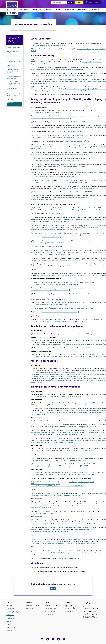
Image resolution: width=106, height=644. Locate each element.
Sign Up (53, 588)
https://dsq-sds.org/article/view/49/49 (79, 451)
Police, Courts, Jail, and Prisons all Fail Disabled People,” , (70, 302)
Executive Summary (13, 61)
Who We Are (24, 10)
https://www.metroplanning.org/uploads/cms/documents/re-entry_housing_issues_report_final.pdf (64, 543)
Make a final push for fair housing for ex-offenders (59, 551)
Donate (79, 2)
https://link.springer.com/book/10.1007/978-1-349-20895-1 (50, 290)
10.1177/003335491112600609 (51, 237)
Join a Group (11, 628)
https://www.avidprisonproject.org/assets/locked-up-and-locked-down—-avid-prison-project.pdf (63, 427)
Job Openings (11, 631)
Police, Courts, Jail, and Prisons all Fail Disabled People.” (60, 312)
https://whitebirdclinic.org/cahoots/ (43, 514)
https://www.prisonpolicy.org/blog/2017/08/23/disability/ (49, 304)
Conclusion (11, 100)
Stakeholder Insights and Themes (13, 89)
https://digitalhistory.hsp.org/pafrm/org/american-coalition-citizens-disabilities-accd (59, 460)
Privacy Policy (49, 614)
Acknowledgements (13, 47)
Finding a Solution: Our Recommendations (14, 95)
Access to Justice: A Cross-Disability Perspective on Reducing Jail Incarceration (13, 40)
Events (9, 624)
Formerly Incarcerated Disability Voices (14, 77)
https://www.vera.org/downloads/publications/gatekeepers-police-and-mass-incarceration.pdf (65, 405)
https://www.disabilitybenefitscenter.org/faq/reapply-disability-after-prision (56, 160)
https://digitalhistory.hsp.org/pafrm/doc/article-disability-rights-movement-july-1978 (58, 466)
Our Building (30, 609)
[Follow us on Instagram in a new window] (64, 639)
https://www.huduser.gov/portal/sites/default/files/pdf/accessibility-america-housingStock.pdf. (62, 524)
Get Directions (68, 611)
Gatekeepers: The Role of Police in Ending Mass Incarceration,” (72, 403)
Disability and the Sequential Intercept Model (13, 71)
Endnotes (10, 103)
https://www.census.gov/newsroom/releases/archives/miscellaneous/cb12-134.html (58, 182)
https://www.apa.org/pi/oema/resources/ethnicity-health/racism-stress (79, 260)
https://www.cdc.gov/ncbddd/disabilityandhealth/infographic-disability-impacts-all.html (70, 210)
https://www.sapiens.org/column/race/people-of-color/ (49, 45)
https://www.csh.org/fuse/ (69, 559)
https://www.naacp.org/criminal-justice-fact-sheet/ (48, 243)
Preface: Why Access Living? (14, 52)
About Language (12, 57)
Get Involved (69, 10)
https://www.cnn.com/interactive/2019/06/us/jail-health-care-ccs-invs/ (68, 308)
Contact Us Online (50, 611)
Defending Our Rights (53, 10)
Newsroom (95, 10)
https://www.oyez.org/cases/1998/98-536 (77, 141)
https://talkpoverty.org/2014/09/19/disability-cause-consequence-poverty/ (55, 396)
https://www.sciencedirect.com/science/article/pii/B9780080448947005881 (55, 284)
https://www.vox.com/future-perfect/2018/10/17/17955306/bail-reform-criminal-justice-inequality (62, 75)
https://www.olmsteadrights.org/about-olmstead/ (64, 137)
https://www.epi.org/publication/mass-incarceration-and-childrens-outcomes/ (77, 266)
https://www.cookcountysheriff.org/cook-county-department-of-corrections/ (56, 322)
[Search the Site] (59, 2)
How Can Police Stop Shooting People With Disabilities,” (64, 472)
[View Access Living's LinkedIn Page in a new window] (48, 639)
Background (11, 65)
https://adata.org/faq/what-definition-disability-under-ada (50, 118)
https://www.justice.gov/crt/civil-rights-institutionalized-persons (62, 166)
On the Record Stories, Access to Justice (14, 83)
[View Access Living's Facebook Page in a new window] (53, 639)
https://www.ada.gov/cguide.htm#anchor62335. (47, 112)
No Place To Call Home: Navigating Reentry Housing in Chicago (70, 528)
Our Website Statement (33, 605)
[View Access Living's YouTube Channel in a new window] (42, 639)
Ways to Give (83, 10)
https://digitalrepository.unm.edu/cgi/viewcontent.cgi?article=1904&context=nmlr (57, 70)
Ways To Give (11, 618)
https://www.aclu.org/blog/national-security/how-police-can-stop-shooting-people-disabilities (62, 474)
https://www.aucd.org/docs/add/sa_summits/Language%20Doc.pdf (53, 177)
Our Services (37, 10)
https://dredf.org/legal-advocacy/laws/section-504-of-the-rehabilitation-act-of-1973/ (59, 155)
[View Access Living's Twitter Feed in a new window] (58, 639)
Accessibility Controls (93, 2)
